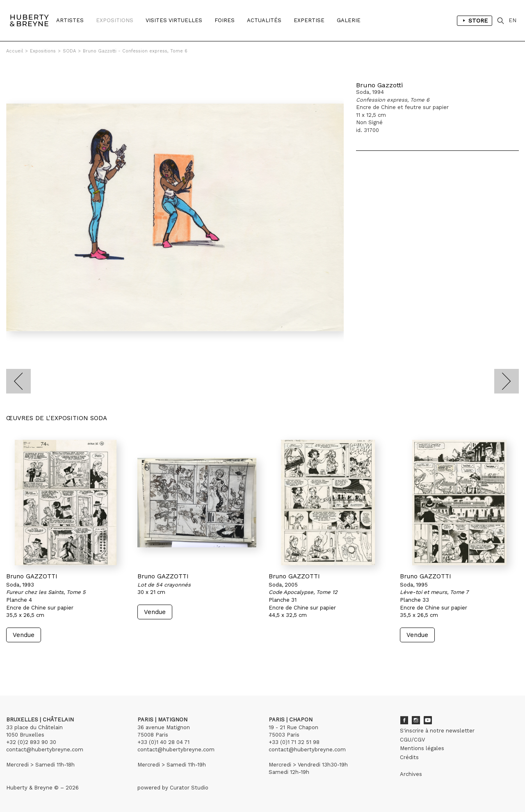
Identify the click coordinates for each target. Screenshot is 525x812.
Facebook (404, 720)
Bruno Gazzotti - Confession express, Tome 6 (135, 51)
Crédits (409, 757)
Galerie (349, 20)
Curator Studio (189, 788)
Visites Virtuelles (174, 20)
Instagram (416, 720)
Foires (225, 20)
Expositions (115, 20)
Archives (411, 774)
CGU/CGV (412, 740)
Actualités (264, 20)
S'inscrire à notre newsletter (437, 731)
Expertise (309, 20)
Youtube (428, 720)
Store (475, 20)
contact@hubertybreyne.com (45, 749)
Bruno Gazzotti (379, 85)
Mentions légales (422, 748)
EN (512, 20)
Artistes (70, 20)
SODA (69, 51)
